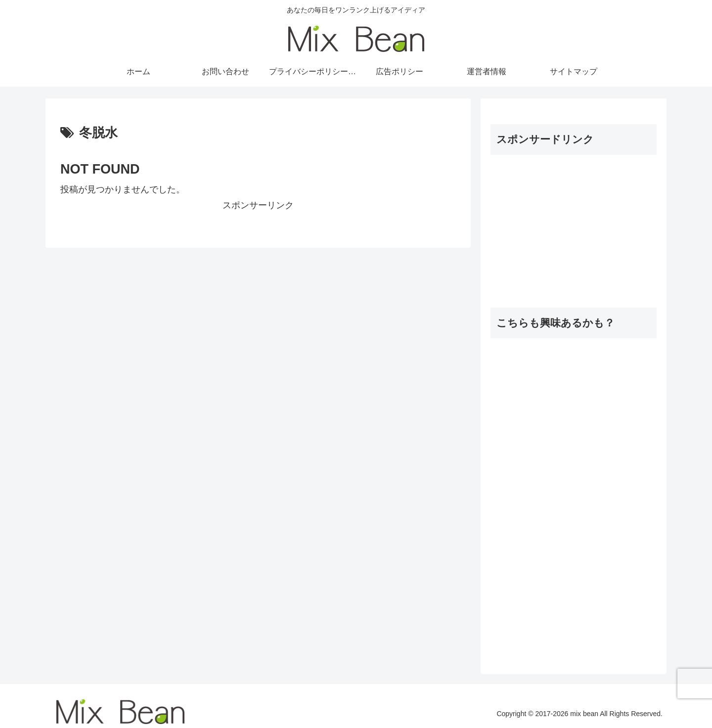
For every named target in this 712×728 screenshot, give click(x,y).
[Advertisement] (574, 225)
